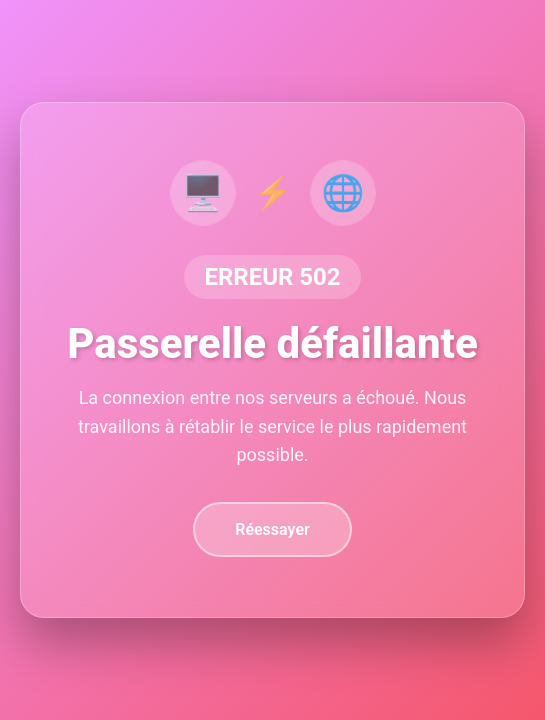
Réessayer (272, 529)
